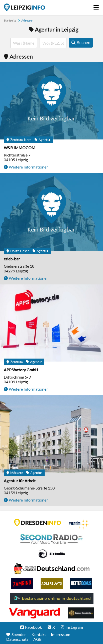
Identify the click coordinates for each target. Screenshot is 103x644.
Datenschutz (17, 639)
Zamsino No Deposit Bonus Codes (22, 583)
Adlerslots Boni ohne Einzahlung (52, 583)
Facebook (33, 627)
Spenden (19, 634)
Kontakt (39, 634)
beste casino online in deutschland (52, 598)
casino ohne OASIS (35, 613)
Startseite (24, 7)
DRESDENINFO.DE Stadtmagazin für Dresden (38, 523)
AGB (37, 639)
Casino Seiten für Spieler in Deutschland (52, 554)
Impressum (61, 634)
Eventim (79, 524)
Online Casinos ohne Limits (81, 613)
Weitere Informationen (29, 167)
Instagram (74, 627)
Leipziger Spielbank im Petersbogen (52, 569)
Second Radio (52, 539)
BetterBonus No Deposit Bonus (81, 583)
